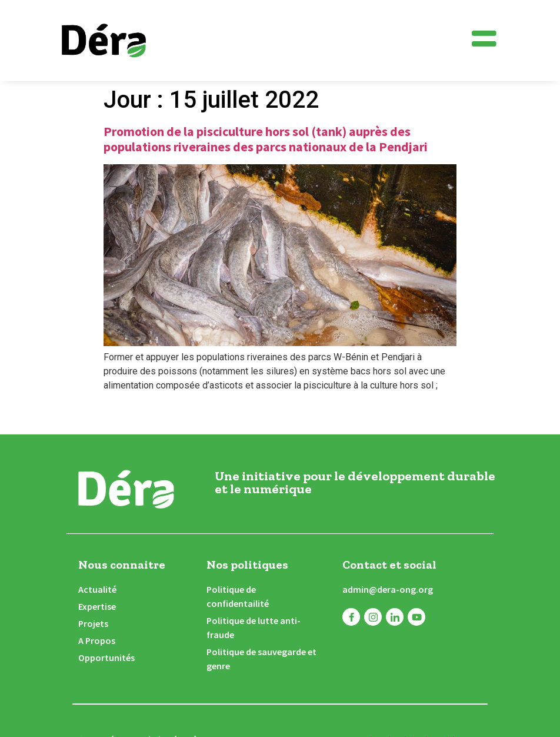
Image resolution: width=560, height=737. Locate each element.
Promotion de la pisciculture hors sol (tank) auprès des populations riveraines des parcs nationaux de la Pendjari (266, 139)
